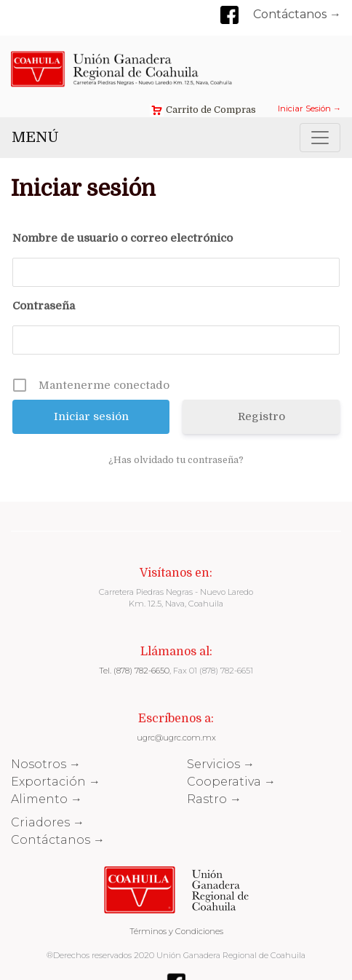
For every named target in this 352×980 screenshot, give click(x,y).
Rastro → (214, 799)
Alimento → (47, 799)
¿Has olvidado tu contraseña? (176, 460)
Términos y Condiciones (176, 931)
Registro (261, 416)
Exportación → (56, 782)
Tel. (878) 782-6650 (134, 671)
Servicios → (221, 764)
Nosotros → (46, 764)
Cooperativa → (231, 782)
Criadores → (48, 822)
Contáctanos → (297, 14)
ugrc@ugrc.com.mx (176, 738)
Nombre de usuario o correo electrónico (123, 238)
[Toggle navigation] (320, 138)
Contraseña (44, 306)
